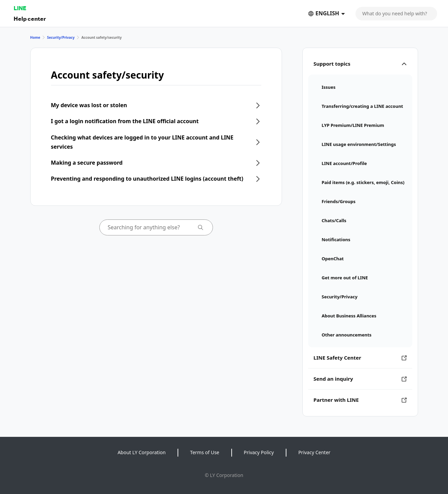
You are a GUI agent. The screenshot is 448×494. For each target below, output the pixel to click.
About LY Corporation (142, 452)
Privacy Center (314, 452)
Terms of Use (205, 452)
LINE (20, 8)
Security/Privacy (61, 37)
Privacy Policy (259, 452)
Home (35, 37)
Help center (30, 19)
